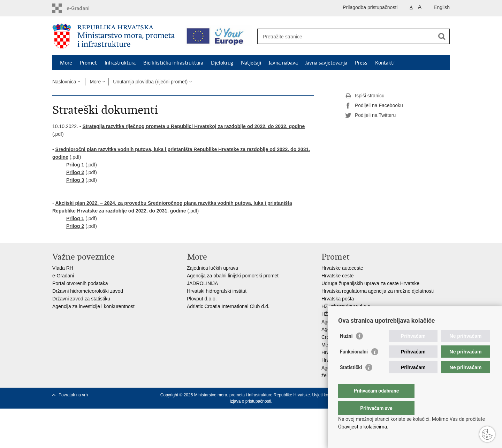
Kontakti (385, 63)
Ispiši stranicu (365, 96)
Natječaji (251, 63)
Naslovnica (64, 82)
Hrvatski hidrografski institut (217, 291)
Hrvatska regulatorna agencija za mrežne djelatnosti (378, 291)
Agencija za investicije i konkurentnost (93, 306)
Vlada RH (63, 268)
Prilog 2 (75, 172)
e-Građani (63, 276)
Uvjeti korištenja (327, 395)
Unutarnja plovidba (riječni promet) (150, 82)
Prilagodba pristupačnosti (370, 7)
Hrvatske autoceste (342, 268)
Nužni (346, 350)
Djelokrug (222, 63)
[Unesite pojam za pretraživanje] (347, 36)
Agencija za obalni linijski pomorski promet (233, 276)
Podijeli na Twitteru (370, 115)
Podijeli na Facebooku (374, 106)
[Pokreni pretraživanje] (442, 36)
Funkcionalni (354, 366)
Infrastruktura (120, 63)
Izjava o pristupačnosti (250, 401)
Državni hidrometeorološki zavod (88, 291)
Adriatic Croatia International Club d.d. (228, 306)
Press (361, 63)
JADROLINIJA (202, 283)
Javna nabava (283, 63)
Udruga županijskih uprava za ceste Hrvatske (370, 283)
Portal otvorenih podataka (80, 283)
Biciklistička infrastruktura (173, 63)
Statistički (351, 381)
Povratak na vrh (73, 395)
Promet (88, 63)
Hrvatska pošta (338, 299)
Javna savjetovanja (326, 63)
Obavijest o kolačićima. (363, 427)
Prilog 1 (75, 165)
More (66, 63)
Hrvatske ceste (338, 276)
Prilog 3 (75, 180)
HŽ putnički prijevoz (343, 314)
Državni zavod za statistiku (81, 299)
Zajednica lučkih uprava (212, 268)
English (442, 7)
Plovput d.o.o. (202, 299)
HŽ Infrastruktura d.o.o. (347, 306)
